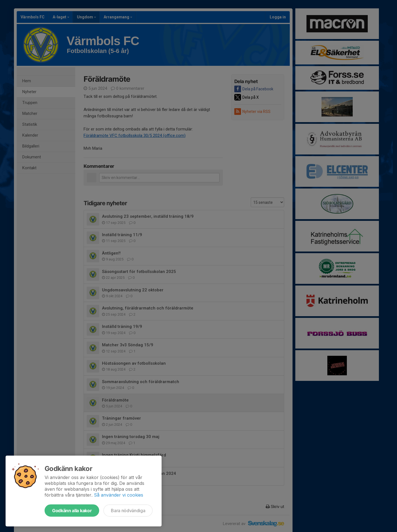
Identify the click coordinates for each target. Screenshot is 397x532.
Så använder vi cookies (119, 495)
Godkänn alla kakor (72, 511)
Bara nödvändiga (128, 511)
